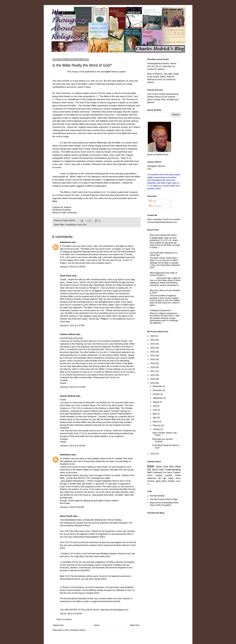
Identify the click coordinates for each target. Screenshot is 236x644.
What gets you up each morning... (162, 440)
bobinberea (65, 242)
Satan (178, 481)
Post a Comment (64, 619)
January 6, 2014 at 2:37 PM (72, 326)
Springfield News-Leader (113, 72)
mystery (171, 481)
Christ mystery (155, 475)
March (156, 422)
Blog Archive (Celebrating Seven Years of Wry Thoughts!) (164, 504)
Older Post (135, 625)
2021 (153, 356)
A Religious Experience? (161, 310)
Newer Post (58, 625)
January (156, 429)
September (158, 398)
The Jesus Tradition (172, 473)
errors (80, 225)
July (155, 406)
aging (158, 481)
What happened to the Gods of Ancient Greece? (163, 274)
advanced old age (157, 478)
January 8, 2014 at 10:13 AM (73, 387)
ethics (164, 481)
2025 (153, 340)
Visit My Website (157, 496)
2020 (153, 359)
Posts (153, 201)
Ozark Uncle (66, 276)
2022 (153, 352)
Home (97, 625)
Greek (178, 475)
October (156, 394)
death (171, 478)
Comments (155, 206)
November (158, 390)
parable (169, 475)
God (85, 225)
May (155, 414)
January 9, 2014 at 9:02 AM (72, 507)
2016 (153, 375)
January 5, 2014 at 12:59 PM (73, 267)
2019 (153, 363)
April (155, 418)
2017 (153, 371)
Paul (171, 467)
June (155, 410)
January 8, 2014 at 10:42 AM (73, 446)
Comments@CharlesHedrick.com (162, 222)
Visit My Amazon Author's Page (164, 499)
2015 (153, 379)
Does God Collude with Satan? (164, 235)
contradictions (71, 225)
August (156, 402)
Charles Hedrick (68, 334)
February (157, 425)
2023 (153, 348)
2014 (153, 383)
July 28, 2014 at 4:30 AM (71, 614)
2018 (153, 367)
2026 (153, 336)
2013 (153, 454)
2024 (153, 344)
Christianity (157, 473)
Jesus (159, 467)
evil (148, 484)
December (158, 386)
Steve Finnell (66, 516)
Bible (62, 225)
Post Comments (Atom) (75, 630)
